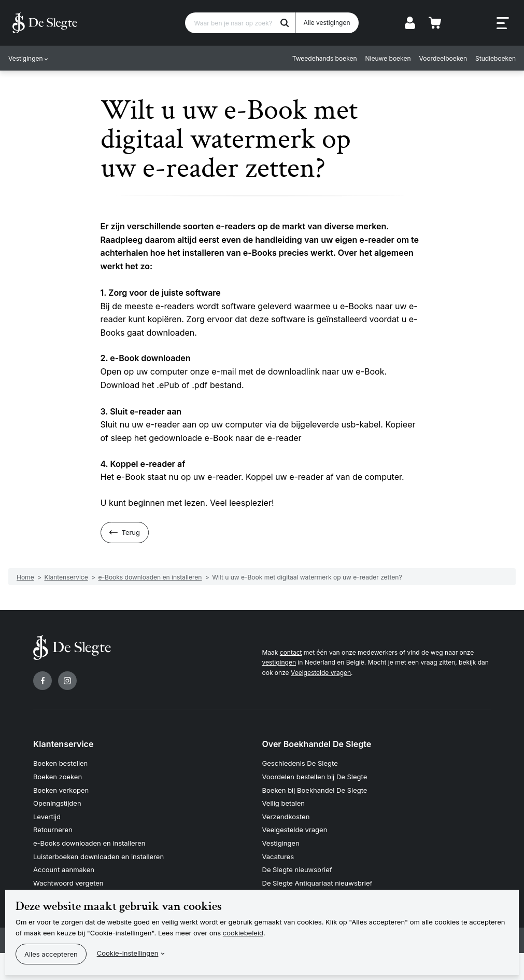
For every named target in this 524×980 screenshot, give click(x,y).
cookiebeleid (243, 933)
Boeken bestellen (60, 763)
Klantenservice (63, 744)
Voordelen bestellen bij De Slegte (315, 777)
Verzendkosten (286, 817)
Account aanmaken (64, 869)
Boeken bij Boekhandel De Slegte (315, 790)
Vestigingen (26, 58)
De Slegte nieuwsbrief (297, 869)
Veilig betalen (284, 803)
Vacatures (278, 857)
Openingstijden (57, 803)
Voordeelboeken (443, 58)
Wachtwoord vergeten (68, 883)
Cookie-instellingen (128, 953)
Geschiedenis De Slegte (300, 763)
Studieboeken (495, 58)
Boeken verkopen (61, 790)
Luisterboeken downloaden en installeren (98, 857)
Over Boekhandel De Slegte (317, 744)
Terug (131, 532)
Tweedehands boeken (325, 58)
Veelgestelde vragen (321, 673)
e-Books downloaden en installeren (89, 843)
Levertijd (47, 817)
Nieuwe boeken (388, 58)
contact (291, 652)
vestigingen (279, 662)
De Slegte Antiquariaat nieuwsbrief (317, 883)
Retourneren (53, 830)
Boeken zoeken (58, 777)
